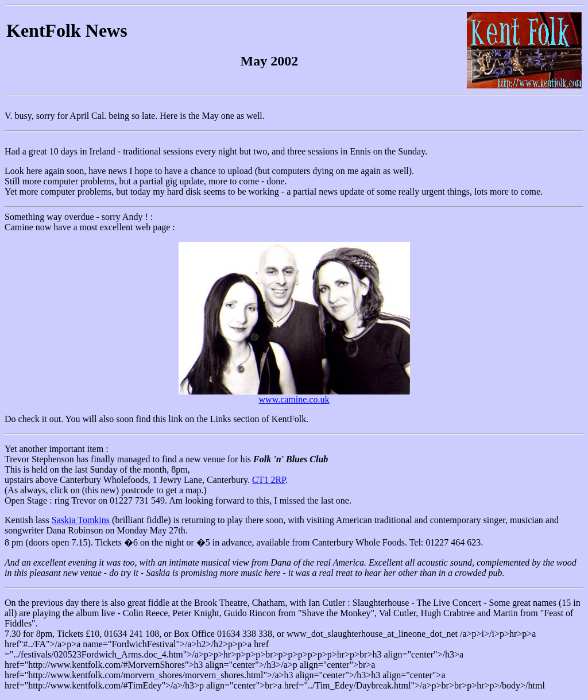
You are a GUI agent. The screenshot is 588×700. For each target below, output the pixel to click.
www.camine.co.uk (294, 399)
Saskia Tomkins (81, 520)
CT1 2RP (269, 480)
